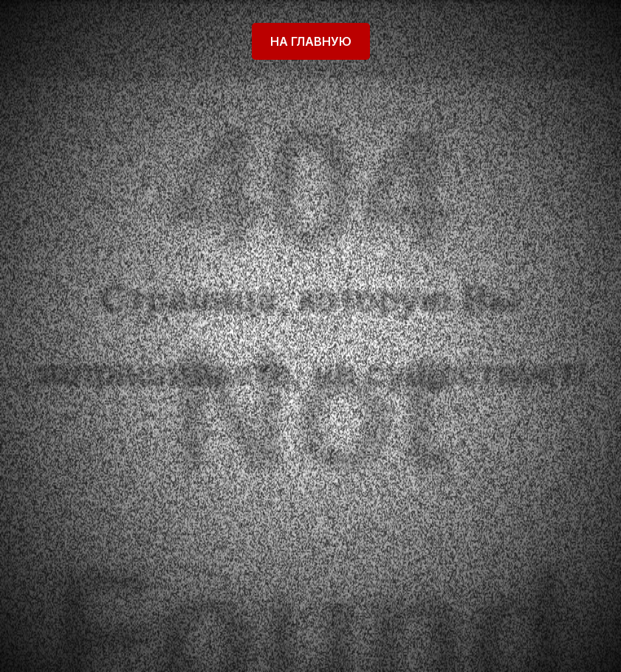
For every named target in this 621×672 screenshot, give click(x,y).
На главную (311, 41)
